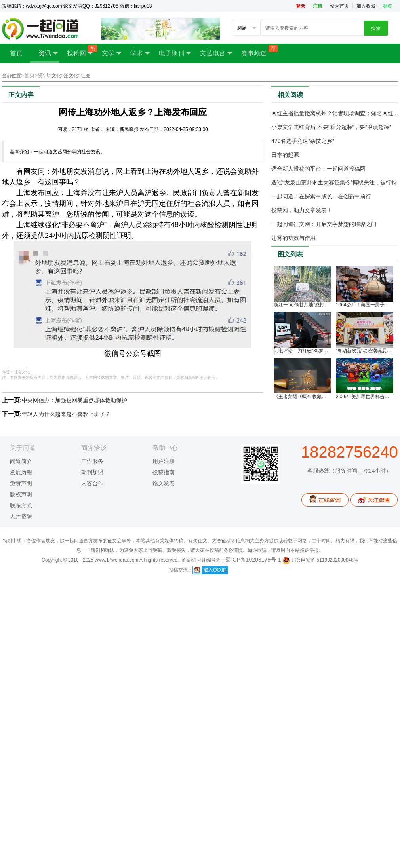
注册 (318, 6)
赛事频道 (258, 51)
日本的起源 (285, 155)
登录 (301, 6)
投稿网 (80, 51)
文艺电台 (216, 53)
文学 (111, 53)
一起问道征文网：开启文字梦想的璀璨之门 (324, 224)
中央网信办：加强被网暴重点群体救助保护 (74, 400)
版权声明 (21, 494)
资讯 (48, 53)
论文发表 (164, 483)
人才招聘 (21, 517)
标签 (388, 6)
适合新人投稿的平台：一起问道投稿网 (318, 169)
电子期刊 (175, 53)
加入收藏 (366, 6)
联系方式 (21, 505)
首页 (16, 53)
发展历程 (21, 472)
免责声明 (21, 483)
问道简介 (21, 461)
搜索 (376, 28)
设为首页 (339, 6)
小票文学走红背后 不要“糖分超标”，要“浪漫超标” (331, 127)
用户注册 (164, 461)
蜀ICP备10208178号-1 (253, 560)
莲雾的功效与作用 (293, 238)
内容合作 (92, 483)
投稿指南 (164, 472)
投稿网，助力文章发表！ (302, 210)
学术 (140, 53)
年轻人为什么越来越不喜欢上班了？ (66, 414)
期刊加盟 (92, 472)
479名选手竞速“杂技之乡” (303, 141)
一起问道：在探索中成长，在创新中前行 (321, 196)
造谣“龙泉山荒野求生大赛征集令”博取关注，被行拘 (334, 182)
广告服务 (92, 461)
